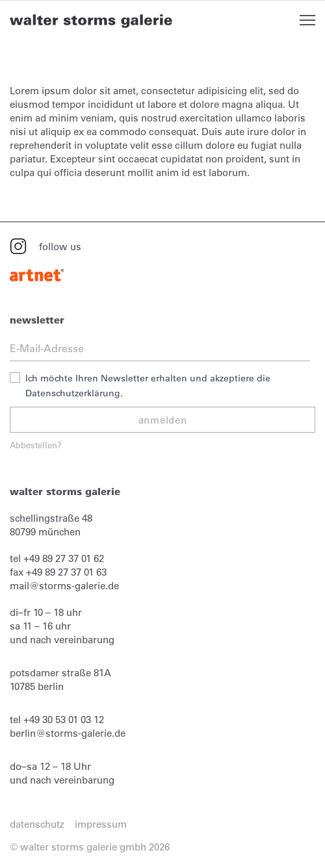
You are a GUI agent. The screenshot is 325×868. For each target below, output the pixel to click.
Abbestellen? (36, 445)
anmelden (163, 420)
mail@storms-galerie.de (64, 586)
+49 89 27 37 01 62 (64, 558)
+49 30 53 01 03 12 (64, 720)
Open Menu (307, 20)
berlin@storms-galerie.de (68, 733)
